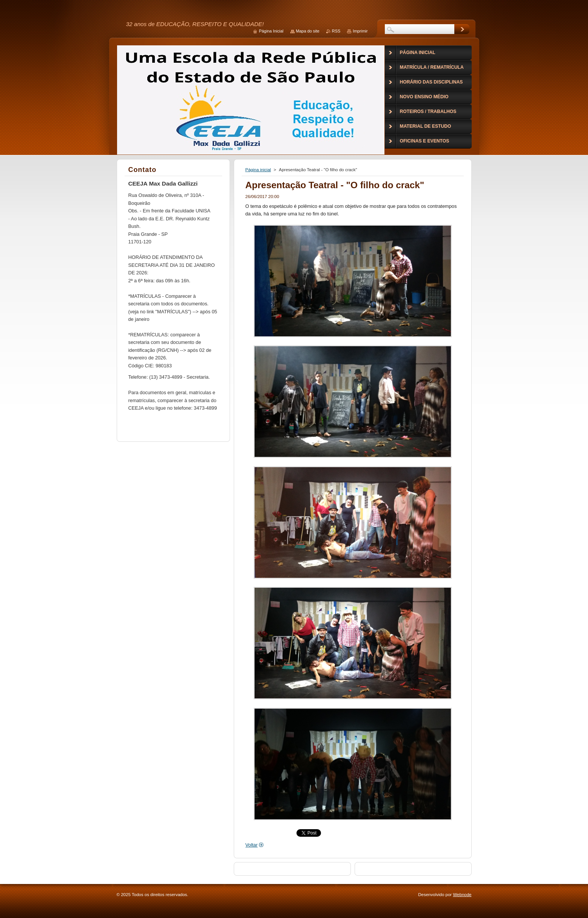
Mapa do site (308, 31)
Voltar (252, 845)
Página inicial (258, 170)
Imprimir (360, 31)
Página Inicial (271, 31)
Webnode (462, 895)
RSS (336, 31)
